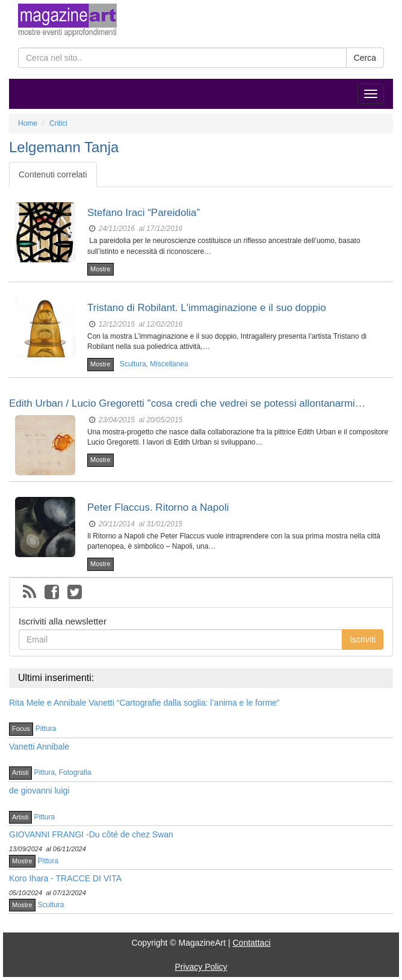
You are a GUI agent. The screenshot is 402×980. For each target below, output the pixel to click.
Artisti (20, 772)
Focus (21, 729)
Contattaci (251, 943)
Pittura (46, 729)
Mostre (100, 269)
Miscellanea (169, 364)
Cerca (365, 58)
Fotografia (75, 772)
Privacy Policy (201, 967)
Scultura (133, 364)
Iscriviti (363, 639)
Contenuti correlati (53, 174)
